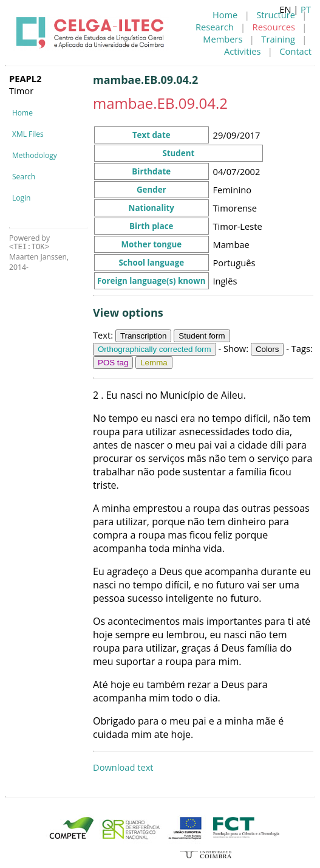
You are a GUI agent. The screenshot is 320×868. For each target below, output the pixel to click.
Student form (202, 336)
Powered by (29, 242)
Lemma (154, 363)
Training (278, 39)
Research (215, 27)
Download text (123, 767)
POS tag (113, 363)
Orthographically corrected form (155, 349)
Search (24, 177)
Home (225, 15)
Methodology (35, 155)
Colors (267, 349)
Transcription (144, 336)
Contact (295, 51)
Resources (274, 27)
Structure (276, 15)
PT (306, 9)
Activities (242, 51)
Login (21, 198)
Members (223, 39)
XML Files (28, 134)
